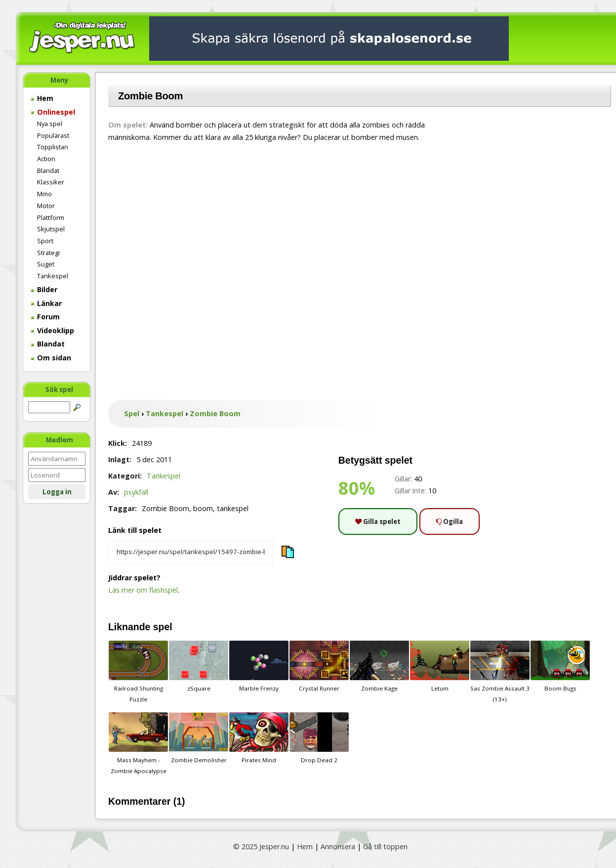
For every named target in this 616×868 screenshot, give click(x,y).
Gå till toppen (385, 846)
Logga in (57, 492)
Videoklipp (52, 330)
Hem (42, 98)
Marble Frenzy (259, 666)
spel (163, 627)
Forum (45, 317)
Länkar (46, 303)
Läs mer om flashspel (143, 590)
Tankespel (53, 276)
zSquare (199, 666)
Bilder (44, 289)
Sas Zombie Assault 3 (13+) (500, 672)
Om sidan (51, 358)
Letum (440, 666)
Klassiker (51, 182)
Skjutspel (51, 229)
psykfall (136, 492)
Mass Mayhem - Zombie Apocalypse (138, 743)
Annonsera (338, 846)
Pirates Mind (259, 738)
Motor (46, 206)
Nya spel (50, 124)
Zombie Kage (379, 666)
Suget (46, 264)
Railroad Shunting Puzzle (138, 672)
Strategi (48, 253)
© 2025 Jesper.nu (261, 846)
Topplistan (53, 147)
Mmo (44, 194)
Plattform (51, 217)
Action (46, 159)
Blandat (48, 171)
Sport (45, 241)
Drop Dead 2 (319, 738)
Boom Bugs (560, 666)
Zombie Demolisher (199, 738)
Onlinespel (53, 112)
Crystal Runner (319, 666)
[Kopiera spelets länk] (191, 553)
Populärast (53, 135)
